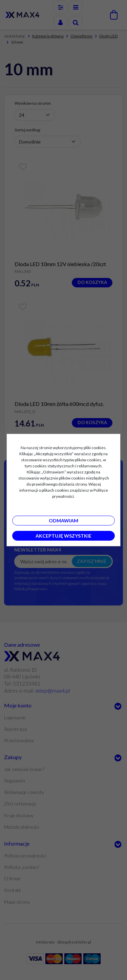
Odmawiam (63, 521)
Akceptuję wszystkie (63, 536)
